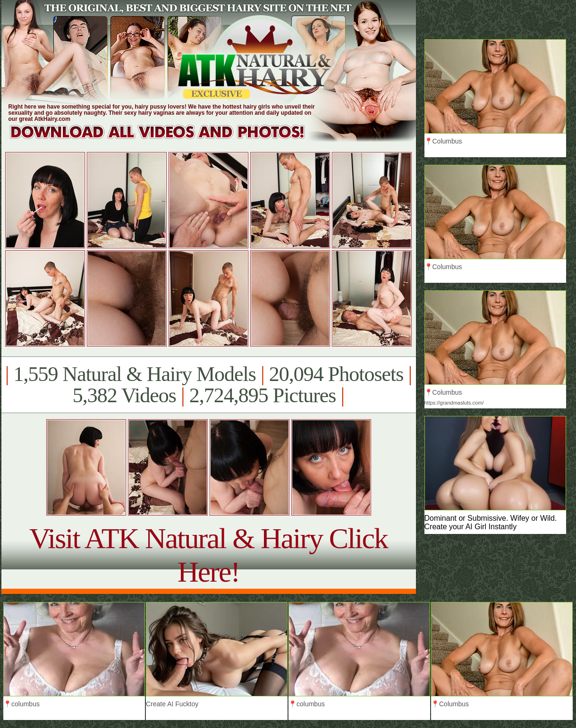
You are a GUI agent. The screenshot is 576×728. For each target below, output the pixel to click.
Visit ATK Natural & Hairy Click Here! (208, 555)
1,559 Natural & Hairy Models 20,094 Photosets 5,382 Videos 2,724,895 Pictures (208, 385)
